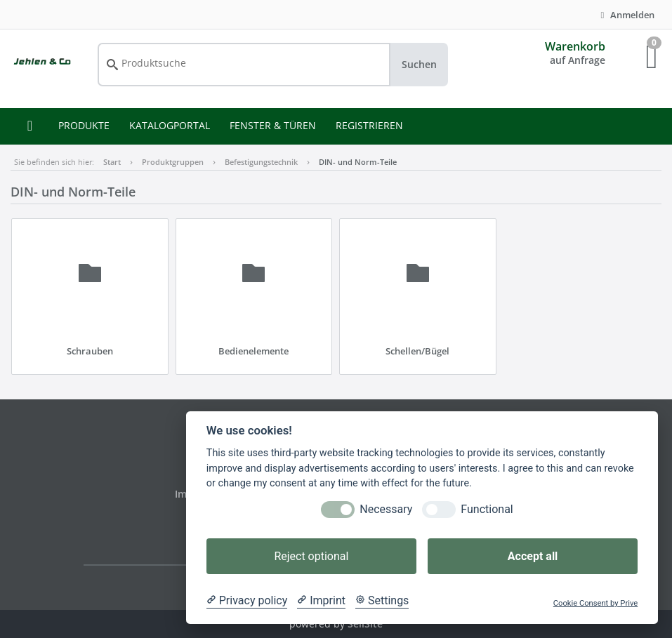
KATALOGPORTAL (170, 125)
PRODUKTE (84, 125)
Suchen (419, 64)
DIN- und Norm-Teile (358, 162)
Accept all (533, 556)
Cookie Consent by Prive (595, 603)
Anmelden (626, 15)
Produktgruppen (173, 162)
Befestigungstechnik (261, 162)
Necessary (386, 509)
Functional (487, 509)
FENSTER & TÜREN (273, 125)
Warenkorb (575, 46)
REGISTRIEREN (369, 125)
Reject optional (311, 556)
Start (112, 162)
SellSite (365, 624)
